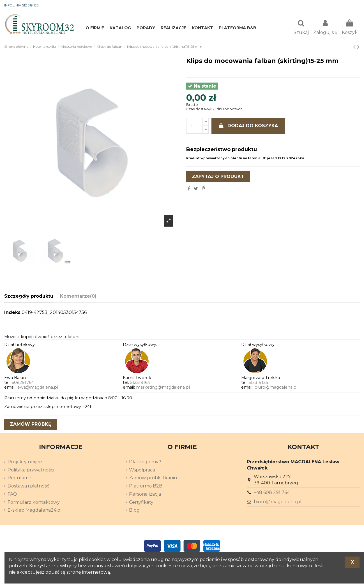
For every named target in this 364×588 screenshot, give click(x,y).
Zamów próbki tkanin (153, 478)
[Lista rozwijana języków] (350, 6)
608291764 (23, 383)
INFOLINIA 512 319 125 (21, 5)
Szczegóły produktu (29, 297)
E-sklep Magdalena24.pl (35, 511)
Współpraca (142, 470)
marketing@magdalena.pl (163, 388)
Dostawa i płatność (28, 486)
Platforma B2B (146, 486)
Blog (134, 511)
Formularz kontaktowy (34, 503)
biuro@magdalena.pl (276, 388)
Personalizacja (145, 495)
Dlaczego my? (145, 462)
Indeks (12, 313)
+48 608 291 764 (272, 493)
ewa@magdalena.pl (38, 388)
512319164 (140, 383)
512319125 (258, 383)
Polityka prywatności (31, 470)
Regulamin (20, 478)
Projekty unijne (25, 462)
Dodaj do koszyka (248, 126)
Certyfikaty (141, 503)
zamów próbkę (31, 425)
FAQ (12, 495)
